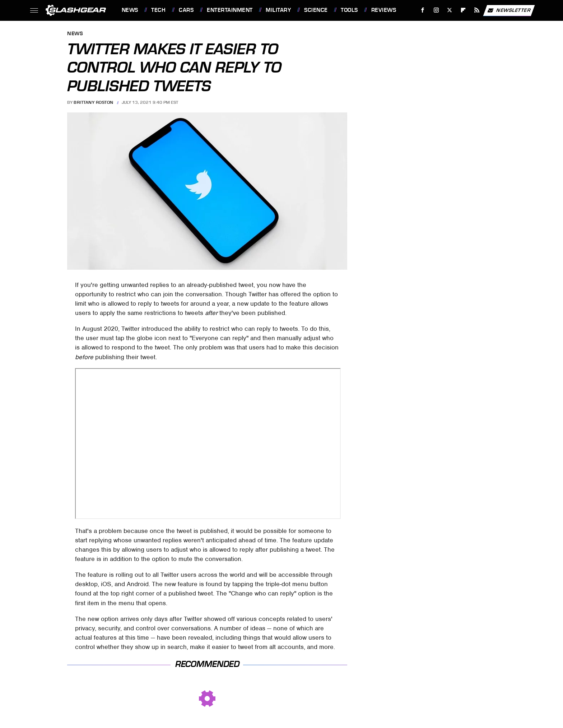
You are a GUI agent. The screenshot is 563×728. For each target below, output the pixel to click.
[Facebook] (422, 10)
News (130, 10)
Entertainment (230, 10)
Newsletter (509, 10)
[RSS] (477, 10)
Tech (158, 10)
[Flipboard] (463, 10)
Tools (349, 10)
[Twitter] (450, 10)
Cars (186, 10)
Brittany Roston (94, 102)
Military (278, 10)
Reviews (384, 10)
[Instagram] (436, 10)
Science (316, 10)
